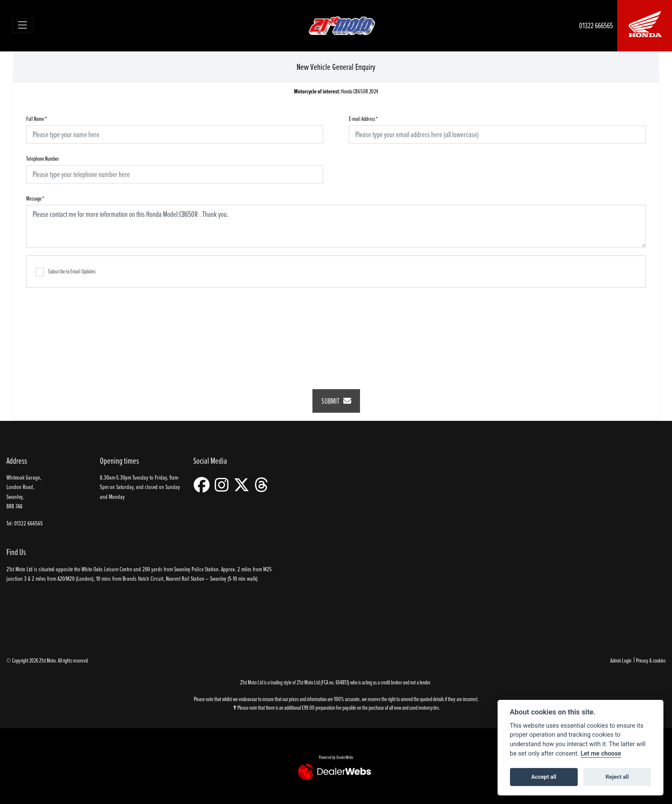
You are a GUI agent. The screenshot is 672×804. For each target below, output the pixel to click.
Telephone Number (43, 158)
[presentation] (336, 333)
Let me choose (601, 754)
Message (35, 198)
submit (336, 401)
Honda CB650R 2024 (336, 91)
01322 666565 (596, 25)
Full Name (36, 118)
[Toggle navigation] (23, 25)
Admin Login (621, 660)
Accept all (544, 777)
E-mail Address (363, 118)
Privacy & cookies (651, 660)
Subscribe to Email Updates (65, 272)
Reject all (617, 777)
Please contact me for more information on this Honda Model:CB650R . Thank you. (336, 226)
